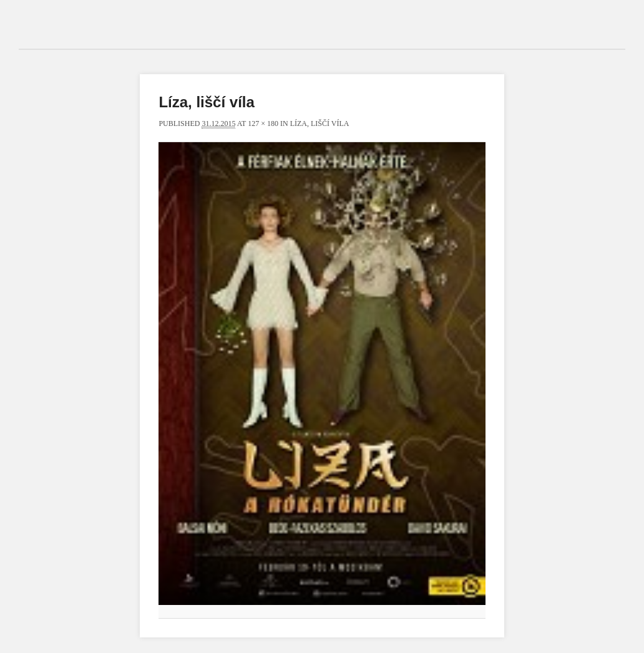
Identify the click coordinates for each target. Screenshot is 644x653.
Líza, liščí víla (320, 123)
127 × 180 (263, 123)
